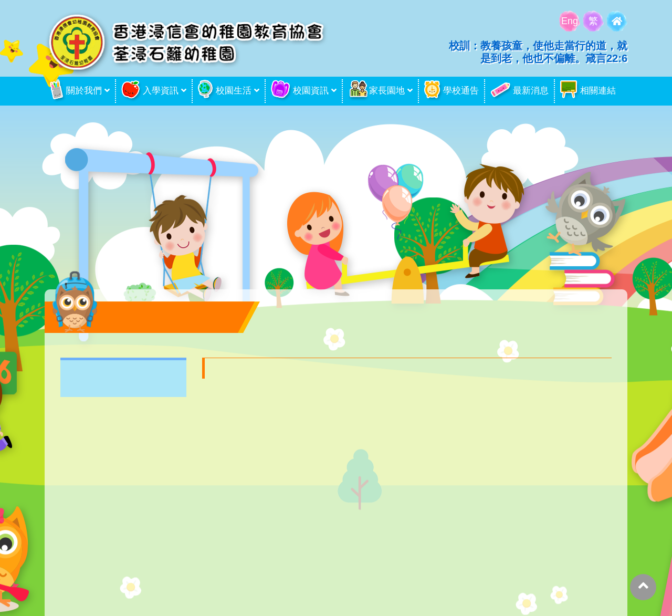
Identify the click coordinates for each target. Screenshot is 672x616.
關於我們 (76, 91)
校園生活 (225, 91)
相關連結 (588, 91)
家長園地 (376, 91)
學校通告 (451, 91)
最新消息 (519, 91)
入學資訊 (150, 91)
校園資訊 (300, 91)
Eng (570, 21)
